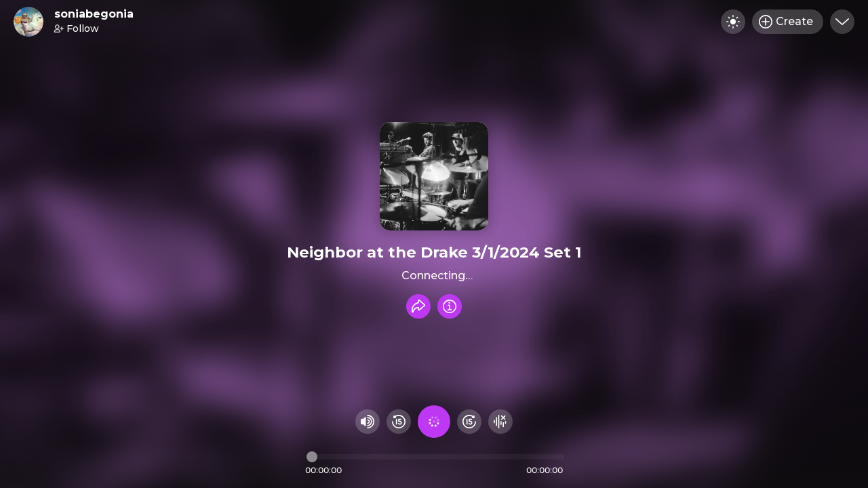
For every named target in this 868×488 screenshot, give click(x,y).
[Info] (450, 306)
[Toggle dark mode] (733, 22)
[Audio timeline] (435, 457)
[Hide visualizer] (500, 422)
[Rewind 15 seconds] (399, 422)
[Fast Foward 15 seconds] (469, 422)
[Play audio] (434, 422)
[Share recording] (418, 306)
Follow (77, 28)
